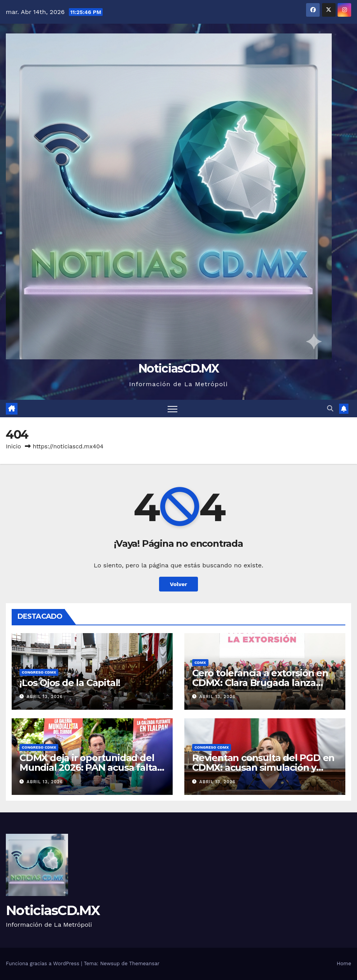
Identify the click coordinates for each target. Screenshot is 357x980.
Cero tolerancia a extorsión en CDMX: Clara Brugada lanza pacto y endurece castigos (260, 683)
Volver (179, 584)
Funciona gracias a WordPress (43, 963)
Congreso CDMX (39, 672)
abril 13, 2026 (45, 697)
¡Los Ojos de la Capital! (70, 683)
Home (344, 963)
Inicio (13, 446)
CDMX (200, 662)
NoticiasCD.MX (178, 368)
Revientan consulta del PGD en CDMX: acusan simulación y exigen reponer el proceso (263, 767)
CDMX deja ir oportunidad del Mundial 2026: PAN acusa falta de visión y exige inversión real (89, 767)
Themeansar (144, 963)
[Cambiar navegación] (172, 409)
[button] (330, 409)
